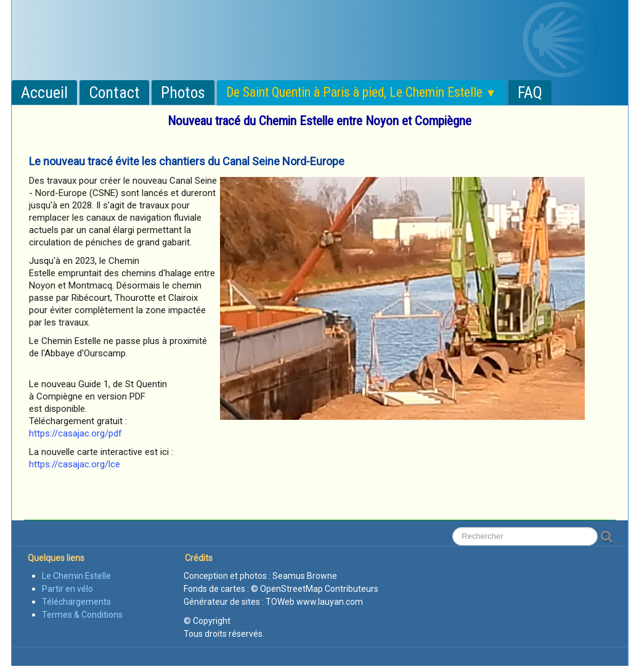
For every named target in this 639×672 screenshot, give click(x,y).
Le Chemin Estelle (76, 576)
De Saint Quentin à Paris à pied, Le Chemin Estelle (361, 92)
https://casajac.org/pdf (75, 433)
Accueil (44, 92)
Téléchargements (76, 602)
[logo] (144, 20)
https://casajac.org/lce (75, 464)
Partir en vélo (67, 589)
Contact (114, 92)
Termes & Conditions (82, 615)
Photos (183, 92)
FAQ (530, 92)
